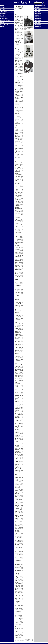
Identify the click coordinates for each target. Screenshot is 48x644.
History (3, 15)
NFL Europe (4, 24)
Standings (4, 11)
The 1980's (38, 21)
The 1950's (38, 15)
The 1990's (38, 22)
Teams (2, 8)
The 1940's (38, 13)
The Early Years (40, 8)
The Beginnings (40, 6)
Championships (5, 21)
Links (2, 26)
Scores (3, 10)
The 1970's (38, 19)
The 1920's (38, 10)
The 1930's (38, 11)
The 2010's (38, 26)
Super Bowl (4, 19)
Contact (3, 28)
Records (3, 13)
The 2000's (38, 24)
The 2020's (38, 28)
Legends (3, 17)
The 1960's (38, 17)
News (2, 6)
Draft (2, 22)
